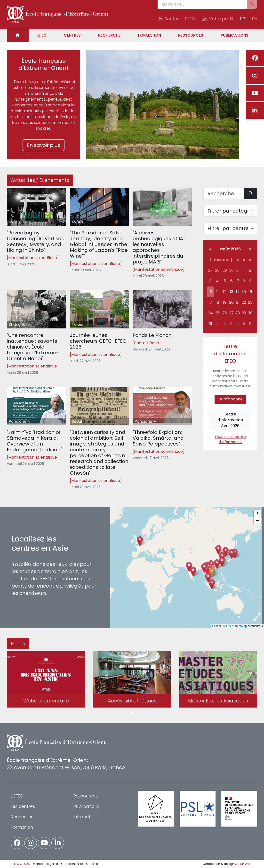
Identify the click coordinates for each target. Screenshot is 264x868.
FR (243, 19)
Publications (235, 35)
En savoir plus (44, 145)
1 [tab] (132, 713)
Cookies (92, 864)
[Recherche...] (202, 4)
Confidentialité (72, 864)
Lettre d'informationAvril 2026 (230, 420)
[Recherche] (224, 193)
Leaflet (216, 626)
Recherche (109, 35)
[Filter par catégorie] (230, 211)
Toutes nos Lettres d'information (230, 439)
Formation (149, 35)
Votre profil (218, 19)
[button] (212, 572)
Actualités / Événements (40, 180)
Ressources (191, 35)
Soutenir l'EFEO (176, 19)
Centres (72, 35)
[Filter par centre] (230, 228)
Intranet (82, 817)
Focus (18, 644)
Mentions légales (45, 864)
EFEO (42, 35)
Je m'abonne (230, 399)
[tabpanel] (46, 680)
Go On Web (243, 864)
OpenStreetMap (236, 626)
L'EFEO (17, 796)
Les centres (23, 806)
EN (255, 19)
